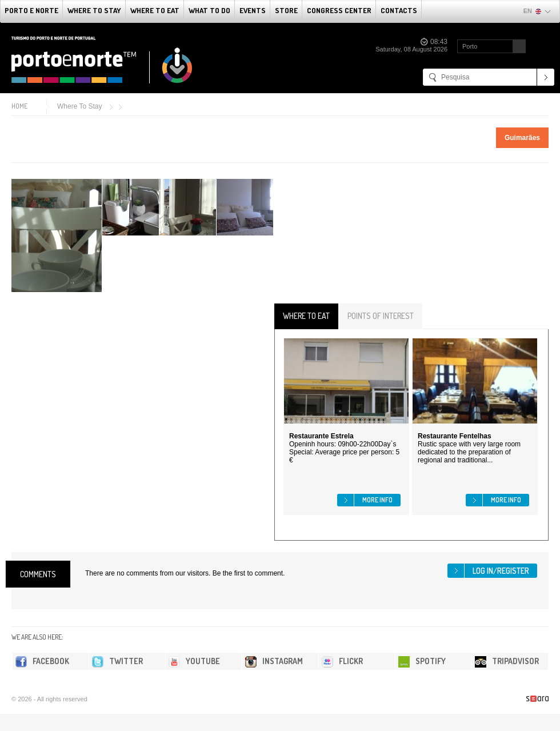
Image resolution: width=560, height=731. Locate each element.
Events (253, 10)
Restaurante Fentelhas (455, 436)
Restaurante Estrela (321, 436)
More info (377, 500)
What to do (209, 10)
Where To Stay (94, 10)
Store (286, 10)
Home (19, 106)
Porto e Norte (31, 10)
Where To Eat (155, 10)
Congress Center (339, 10)
